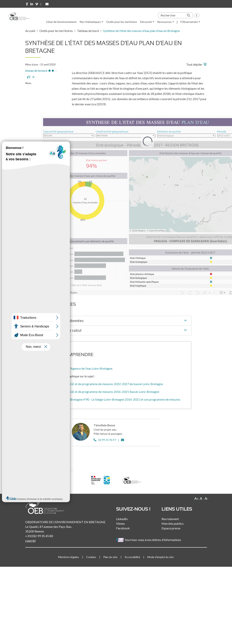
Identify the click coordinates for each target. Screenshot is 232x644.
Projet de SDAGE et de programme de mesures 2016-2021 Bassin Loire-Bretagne (105, 392)
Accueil (30, 31)
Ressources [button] (164, 22)
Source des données (119, 321)
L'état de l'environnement (61, 22)
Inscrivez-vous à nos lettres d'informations (149, 540)
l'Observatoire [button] (189, 22)
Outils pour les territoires (122, 22)
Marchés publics (173, 523)
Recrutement (170, 519)
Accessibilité (132, 557)
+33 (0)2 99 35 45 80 (39, 536)
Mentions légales (69, 557)
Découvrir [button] (146, 22)
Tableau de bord (88, 31)
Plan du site (110, 557)
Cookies (91, 557)
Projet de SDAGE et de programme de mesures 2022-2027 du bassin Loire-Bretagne (107, 384)
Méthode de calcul (119, 331)
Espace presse (171, 528)
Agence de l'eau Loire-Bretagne (91, 368)
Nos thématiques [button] (90, 22)
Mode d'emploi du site (161, 557)
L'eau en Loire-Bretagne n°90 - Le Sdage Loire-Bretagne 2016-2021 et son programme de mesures (116, 399)
